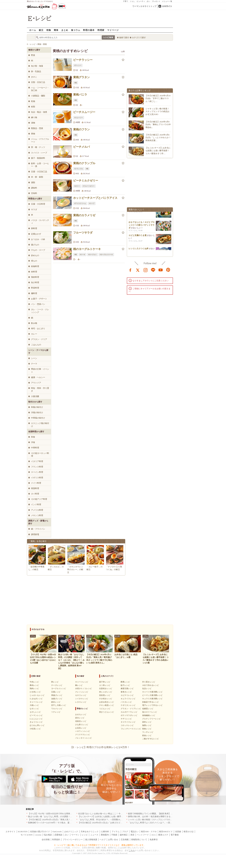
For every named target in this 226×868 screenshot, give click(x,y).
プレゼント (156, 1)
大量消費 (35, 396)
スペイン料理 (37, 472)
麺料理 (34, 293)
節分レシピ (80, 718)
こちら (132, 850)
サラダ (34, 210)
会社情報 (46, 840)
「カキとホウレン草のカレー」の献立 (75, 569)
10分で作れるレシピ (151, 685)
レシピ (85, 835)
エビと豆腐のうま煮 (138, 236)
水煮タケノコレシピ (83, 689)
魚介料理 (35, 282)
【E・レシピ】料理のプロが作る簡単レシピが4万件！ (100, 747)
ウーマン (75, 835)
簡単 (56, 30)
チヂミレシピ (126, 719)
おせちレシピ (81, 714)
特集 (49, 30)
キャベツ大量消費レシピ (152, 692)
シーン (34, 358)
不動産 (114, 835)
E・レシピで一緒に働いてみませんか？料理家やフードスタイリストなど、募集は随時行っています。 (100, 845)
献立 (41, 30)
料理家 (101, 30)
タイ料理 (35, 494)
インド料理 (36, 504)
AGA (153, 835)
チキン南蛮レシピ (107, 705)
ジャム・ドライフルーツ (40, 140)
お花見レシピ (81, 728)
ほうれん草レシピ (37, 725)
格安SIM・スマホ (149, 832)
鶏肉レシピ (34, 689)
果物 (33, 134)
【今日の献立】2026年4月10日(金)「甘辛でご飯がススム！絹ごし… (158, 98)
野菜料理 (35, 288)
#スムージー (79, 118)
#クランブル (79, 169)
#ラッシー (78, 65)
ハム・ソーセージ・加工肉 (40, 89)
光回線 (178, 832)
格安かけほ (189, 832)
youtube (161, 270)
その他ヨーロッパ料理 (40, 455)
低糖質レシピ (148, 709)
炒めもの (35, 255)
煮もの (34, 261)
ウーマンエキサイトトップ (144, 6)
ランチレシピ (148, 732)
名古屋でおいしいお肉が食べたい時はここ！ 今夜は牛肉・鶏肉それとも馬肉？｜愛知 (116, 814)
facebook (130, 270)
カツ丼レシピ (105, 685)
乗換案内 (105, 835)
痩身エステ (163, 835)
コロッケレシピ (127, 725)
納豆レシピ (56, 702)
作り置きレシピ (149, 682)
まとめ (65, 30)
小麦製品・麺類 (38, 96)
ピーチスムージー (84, 112)
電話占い (135, 832)
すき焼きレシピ (106, 699)
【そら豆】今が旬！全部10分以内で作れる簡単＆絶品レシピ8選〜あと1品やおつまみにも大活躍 (71, 814)
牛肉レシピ (34, 682)
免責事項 (154, 840)
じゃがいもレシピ (37, 695)
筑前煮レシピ (105, 695)
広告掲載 (125, 840)
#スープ (92, 203)
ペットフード (143, 835)
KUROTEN (23, 832)
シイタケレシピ (82, 699)
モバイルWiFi (27, 835)
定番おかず (36, 234)
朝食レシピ (147, 729)
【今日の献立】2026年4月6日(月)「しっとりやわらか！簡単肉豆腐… (158, 138)
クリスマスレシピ (83, 735)
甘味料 (34, 193)
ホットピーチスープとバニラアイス (95, 198)
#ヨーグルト (92, 255)
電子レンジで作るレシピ (152, 705)
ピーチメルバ (81, 147)
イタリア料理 (37, 461)
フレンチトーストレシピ (131, 729)
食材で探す (124, 38)
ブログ (125, 832)
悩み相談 (48, 835)
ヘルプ (103, 840)
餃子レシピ (125, 685)
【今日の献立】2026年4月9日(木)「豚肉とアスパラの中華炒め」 (158, 124)
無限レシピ (147, 725)
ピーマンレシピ (36, 715)
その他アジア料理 (39, 499)
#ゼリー (77, 186)
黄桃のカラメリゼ (84, 215)
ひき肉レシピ (35, 692)
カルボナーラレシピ (129, 712)
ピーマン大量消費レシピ (152, 695)
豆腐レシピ (56, 692)
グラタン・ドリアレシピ (131, 709)
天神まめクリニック (90, 832)
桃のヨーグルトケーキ (87, 249)
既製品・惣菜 (37, 128)
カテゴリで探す (139, 38)
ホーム (33, 30)
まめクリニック (71, 832)
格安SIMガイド (166, 832)
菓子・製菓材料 (38, 158)
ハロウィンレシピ (83, 731)
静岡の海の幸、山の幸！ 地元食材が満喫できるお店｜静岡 (154, 816)
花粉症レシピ (81, 721)
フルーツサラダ (83, 233)
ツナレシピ (56, 712)
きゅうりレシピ (36, 722)
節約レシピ (147, 722)
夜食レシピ (147, 735)
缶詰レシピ (147, 689)
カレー (34, 334)
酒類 (33, 182)
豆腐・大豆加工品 (39, 172)
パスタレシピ (126, 702)
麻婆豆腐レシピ (127, 689)
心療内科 (105, 832)
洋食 (33, 442)
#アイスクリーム (80, 203)
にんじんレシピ (36, 719)
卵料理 (34, 228)
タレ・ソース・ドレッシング (40, 311)
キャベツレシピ (36, 702)
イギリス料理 (37, 478)
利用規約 (56, 840)
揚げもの (35, 245)
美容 (132, 835)
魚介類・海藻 (37, 66)
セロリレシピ (81, 695)
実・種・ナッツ (38, 147)
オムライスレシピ (128, 699)
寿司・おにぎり (38, 329)
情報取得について (139, 840)
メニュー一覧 (167, 1)
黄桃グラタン (81, 77)
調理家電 (35, 534)
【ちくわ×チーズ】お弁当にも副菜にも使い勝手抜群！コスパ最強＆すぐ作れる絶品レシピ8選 (120, 816)
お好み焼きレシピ (107, 702)
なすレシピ (34, 709)
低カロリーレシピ (150, 712)
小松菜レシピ (35, 729)
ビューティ (141, 1)
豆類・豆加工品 (38, 82)
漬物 (33, 123)
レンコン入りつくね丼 (139, 250)
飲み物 (34, 323)
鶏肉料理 (35, 277)
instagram (146, 270)
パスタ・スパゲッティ (40, 222)
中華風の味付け (38, 418)
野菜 (33, 55)
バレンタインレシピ (83, 738)
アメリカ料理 (37, 510)
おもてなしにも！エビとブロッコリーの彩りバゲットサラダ (142, 226)
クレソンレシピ (82, 692)
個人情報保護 (91, 840)
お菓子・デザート (39, 299)
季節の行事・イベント (40, 370)
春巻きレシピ (126, 692)
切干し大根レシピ (59, 705)
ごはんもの (36, 345)
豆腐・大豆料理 (38, 204)
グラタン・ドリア (39, 339)
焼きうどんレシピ (107, 712)
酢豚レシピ (125, 682)
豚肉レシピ (34, 685)
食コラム (76, 30)
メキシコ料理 (37, 515)
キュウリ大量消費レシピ (152, 699)
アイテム (116, 832)
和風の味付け (37, 407)
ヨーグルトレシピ (59, 689)
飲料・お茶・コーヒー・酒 (40, 165)
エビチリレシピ (127, 695)
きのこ (34, 77)
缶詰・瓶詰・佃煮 (39, 112)
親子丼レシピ (105, 682)
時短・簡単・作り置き (40, 389)
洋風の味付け (37, 413)
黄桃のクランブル (84, 163)
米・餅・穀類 (37, 177)
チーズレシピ (57, 685)
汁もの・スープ (38, 250)
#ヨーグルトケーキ (106, 255)
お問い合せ (113, 840)
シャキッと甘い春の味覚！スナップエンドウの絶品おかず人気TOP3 (157, 111)
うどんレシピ (105, 709)
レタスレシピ (81, 702)
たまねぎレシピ (36, 699)
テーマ (34, 364)
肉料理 (34, 272)
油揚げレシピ (57, 699)
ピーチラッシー (83, 60)
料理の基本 (89, 30)
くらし (132, 1)
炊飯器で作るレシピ (151, 702)
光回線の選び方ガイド (40, 832)
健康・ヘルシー (38, 377)
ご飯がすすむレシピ (151, 739)
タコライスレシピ (128, 722)
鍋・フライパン (38, 529)
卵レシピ (55, 682)
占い (149, 1)
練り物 (34, 117)
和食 (33, 437)
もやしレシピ (35, 712)
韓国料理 (35, 488)
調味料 (34, 188)
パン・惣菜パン (38, 304)
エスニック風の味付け (40, 425)
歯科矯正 (124, 835)
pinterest (168, 270)
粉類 (33, 107)
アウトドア (36, 383)
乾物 (33, 101)
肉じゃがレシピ (106, 692)
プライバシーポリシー (73, 840)
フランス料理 (37, 467)
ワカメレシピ (57, 709)
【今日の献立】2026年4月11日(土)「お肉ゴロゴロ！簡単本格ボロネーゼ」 (111, 823)
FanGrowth (57, 832)
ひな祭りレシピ (82, 725)
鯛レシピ (79, 685)
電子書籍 (175, 835)
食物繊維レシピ (149, 715)
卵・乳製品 (36, 71)
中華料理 (35, 448)
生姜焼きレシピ (106, 689)
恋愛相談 (58, 835)
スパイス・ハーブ (39, 153)
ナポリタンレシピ (128, 705)
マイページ (113, 30)
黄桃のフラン (81, 129)
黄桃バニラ (80, 95)
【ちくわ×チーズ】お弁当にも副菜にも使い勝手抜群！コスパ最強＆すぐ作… (158, 151)
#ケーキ (82, 255)
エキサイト (167, 6)
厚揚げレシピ (57, 695)
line (153, 270)
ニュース (94, 835)
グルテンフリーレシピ (151, 719)
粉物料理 (35, 266)
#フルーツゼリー (89, 186)
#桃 (76, 83)
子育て (126, 1)
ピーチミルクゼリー (86, 181)
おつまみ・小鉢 (38, 239)
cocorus (38, 835)
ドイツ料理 (36, 483)
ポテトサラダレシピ (129, 715)
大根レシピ (34, 705)
